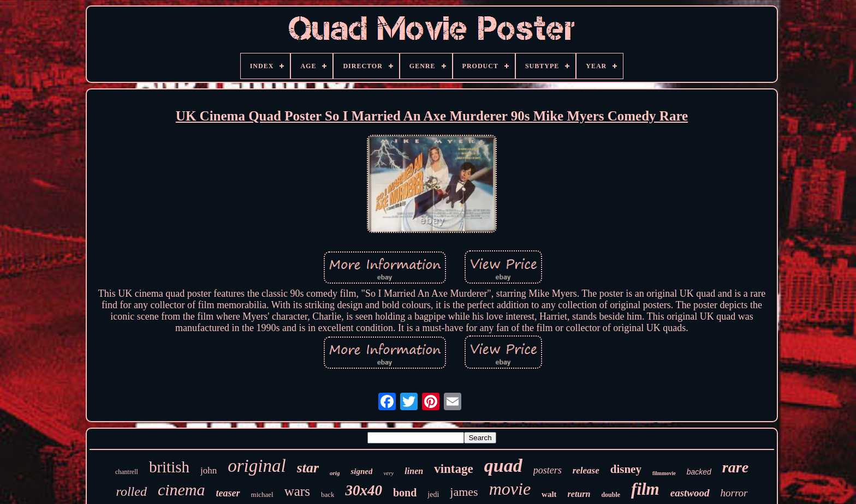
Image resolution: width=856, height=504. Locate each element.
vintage (454, 469)
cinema (182, 490)
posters (548, 470)
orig (335, 473)
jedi (433, 494)
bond (405, 493)
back (328, 494)
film (645, 489)
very (388, 473)
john (209, 470)
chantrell (127, 472)
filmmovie (664, 473)
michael (262, 494)
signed (361, 471)
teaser (228, 493)
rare (735, 467)
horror (734, 493)
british (169, 467)
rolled (131, 491)
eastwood (690, 493)
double (611, 495)
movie (510, 489)
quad (503, 466)
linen (414, 471)
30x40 (364, 490)
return (579, 494)
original (257, 466)
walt (549, 494)
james (464, 492)
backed (699, 472)
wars (297, 491)
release (586, 470)
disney (626, 469)
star (308, 468)
